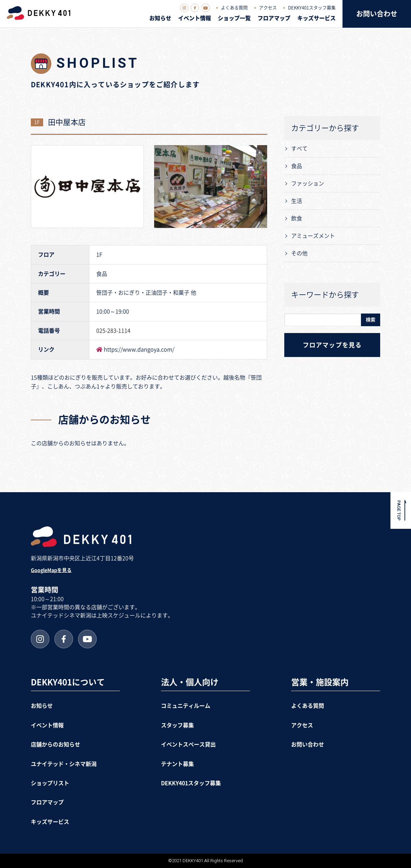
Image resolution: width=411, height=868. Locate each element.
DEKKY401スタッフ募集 (312, 8)
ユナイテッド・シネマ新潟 (64, 764)
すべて (299, 149)
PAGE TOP (399, 510)
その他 (299, 253)
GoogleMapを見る (51, 570)
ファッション (308, 183)
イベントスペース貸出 (188, 744)
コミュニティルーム (186, 706)
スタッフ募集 (177, 725)
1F (37, 122)
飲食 (297, 218)
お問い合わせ (377, 14)
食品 (297, 166)
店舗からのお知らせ (55, 744)
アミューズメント (313, 236)
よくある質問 (234, 8)
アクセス (268, 8)
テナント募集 (177, 764)
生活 (297, 201)
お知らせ (160, 18)
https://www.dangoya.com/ (139, 349)
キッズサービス (316, 18)
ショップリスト (50, 783)
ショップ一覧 (234, 18)
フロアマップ (274, 18)
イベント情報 (195, 18)
